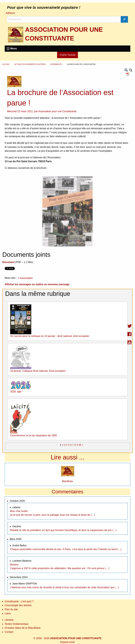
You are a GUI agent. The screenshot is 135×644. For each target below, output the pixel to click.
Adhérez (10, 13)
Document (8, 262)
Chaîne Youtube (67, 55)
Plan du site (11, 609)
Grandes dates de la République (23, 628)
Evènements (57, 64)
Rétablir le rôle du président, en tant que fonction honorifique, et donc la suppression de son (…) (63, 530)
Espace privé (67, 642)
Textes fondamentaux (17, 624)
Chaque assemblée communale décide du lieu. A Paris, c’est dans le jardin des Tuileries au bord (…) (66, 549)
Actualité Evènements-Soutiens (30, 64)
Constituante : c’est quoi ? (19, 601)
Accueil (6, 64)
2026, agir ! (16, 392)
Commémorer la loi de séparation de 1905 (34, 435)
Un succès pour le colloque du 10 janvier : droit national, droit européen (50, 336)
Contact (9, 632)
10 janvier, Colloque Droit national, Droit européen (38, 371)
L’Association (25, 278)
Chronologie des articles (18, 605)
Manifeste (67, 481)
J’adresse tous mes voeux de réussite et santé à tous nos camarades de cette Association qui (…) (64, 587)
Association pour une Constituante (57, 111)
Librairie (9, 620)
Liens (8, 613)
